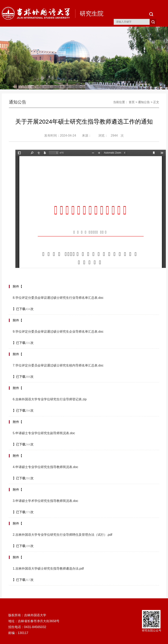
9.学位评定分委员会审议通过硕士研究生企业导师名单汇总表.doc (58, 332)
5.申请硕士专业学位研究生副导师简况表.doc (44, 433)
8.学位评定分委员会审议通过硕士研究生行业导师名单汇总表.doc (58, 298)
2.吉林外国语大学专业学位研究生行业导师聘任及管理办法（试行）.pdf (63, 535)
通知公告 (144, 102)
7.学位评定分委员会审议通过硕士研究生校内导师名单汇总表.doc (58, 365)
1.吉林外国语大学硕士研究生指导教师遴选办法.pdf (48, 569)
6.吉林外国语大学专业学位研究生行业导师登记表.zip (50, 399)
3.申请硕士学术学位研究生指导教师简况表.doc (46, 501)
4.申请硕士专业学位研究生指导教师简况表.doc (46, 467)
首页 (132, 102)
